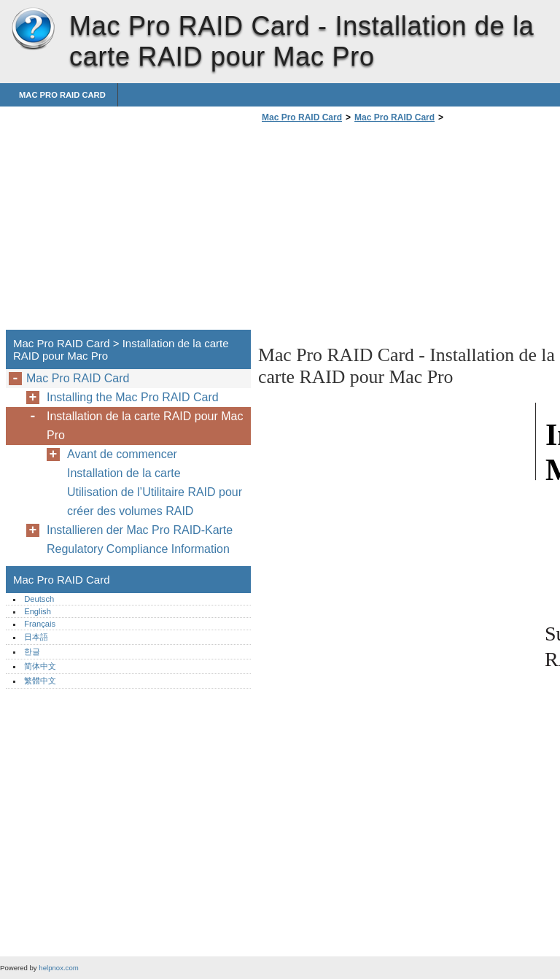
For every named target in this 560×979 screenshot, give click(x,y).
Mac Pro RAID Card (33, 29)
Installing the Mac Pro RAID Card (133, 397)
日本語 (36, 637)
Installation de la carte (124, 473)
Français (40, 624)
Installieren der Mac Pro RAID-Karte (140, 530)
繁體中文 (40, 681)
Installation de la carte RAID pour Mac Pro (145, 426)
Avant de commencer (122, 454)
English (38, 611)
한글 (32, 651)
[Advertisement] (381, 231)
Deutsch (39, 599)
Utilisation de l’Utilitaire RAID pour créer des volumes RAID (155, 502)
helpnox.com (58, 968)
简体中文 (40, 666)
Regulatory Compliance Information (138, 549)
